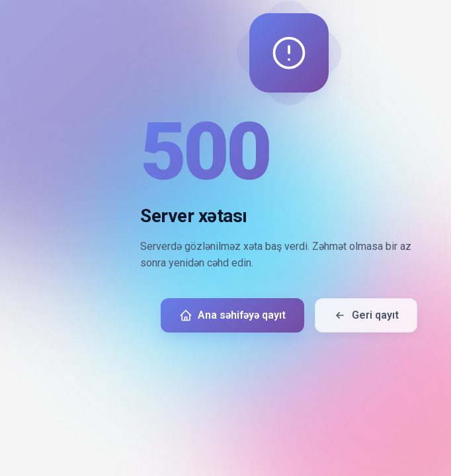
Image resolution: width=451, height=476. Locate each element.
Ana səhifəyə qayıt (232, 315)
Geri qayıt (366, 315)
